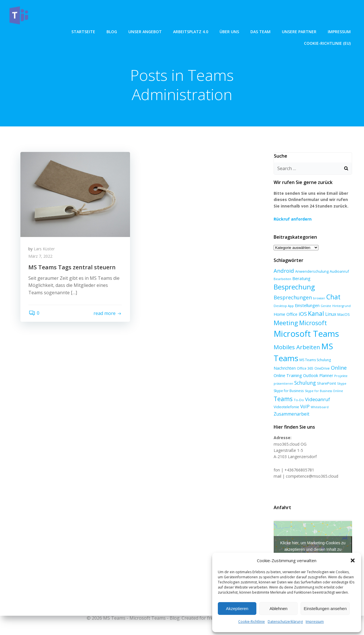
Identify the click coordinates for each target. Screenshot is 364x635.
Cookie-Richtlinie (252, 622)
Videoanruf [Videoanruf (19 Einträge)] (318, 399)
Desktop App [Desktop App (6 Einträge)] (284, 306)
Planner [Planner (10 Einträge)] (326, 375)
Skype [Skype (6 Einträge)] (342, 384)
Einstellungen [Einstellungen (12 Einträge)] (307, 305)
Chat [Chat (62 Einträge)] (333, 297)
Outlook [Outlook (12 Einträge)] (311, 375)
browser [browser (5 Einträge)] (319, 298)
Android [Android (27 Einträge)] (284, 271)
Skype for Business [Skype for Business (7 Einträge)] (289, 391)
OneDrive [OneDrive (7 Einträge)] (322, 369)
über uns (171, 31)
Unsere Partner (241, 31)
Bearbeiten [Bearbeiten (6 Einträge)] (282, 279)
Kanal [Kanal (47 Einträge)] (316, 314)
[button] (353, 560)
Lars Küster (45, 249)
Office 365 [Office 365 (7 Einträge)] (305, 369)
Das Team (202, 31)
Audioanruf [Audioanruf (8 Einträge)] (339, 272)
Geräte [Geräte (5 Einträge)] (326, 306)
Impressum (315, 622)
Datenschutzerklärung (285, 622)
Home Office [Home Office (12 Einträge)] (286, 314)
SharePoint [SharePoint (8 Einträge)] (326, 384)
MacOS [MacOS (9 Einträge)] (344, 315)
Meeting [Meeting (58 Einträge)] (286, 323)
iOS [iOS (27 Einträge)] (303, 314)
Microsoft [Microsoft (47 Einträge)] (313, 323)
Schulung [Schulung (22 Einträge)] (305, 383)
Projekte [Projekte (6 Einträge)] (341, 376)
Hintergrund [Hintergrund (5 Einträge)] (341, 306)
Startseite (25, 31)
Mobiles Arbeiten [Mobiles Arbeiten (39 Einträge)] (297, 347)
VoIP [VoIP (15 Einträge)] (305, 407)
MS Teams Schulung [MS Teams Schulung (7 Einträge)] (315, 360)
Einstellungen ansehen (325, 608)
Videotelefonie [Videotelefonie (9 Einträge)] (286, 407)
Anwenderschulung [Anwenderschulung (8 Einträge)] (312, 272)
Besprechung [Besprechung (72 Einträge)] (294, 287)
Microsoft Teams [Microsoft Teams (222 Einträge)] (306, 334)
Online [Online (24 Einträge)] (339, 368)
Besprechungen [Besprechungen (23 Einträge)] (293, 297)
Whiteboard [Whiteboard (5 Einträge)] (320, 407)
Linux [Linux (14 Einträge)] (331, 315)
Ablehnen (278, 608)
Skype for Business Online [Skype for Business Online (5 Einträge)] (324, 391)
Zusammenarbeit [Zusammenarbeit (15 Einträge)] (291, 414)
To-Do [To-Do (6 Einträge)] (299, 400)
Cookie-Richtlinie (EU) (327, 31)
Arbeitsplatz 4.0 (133, 31)
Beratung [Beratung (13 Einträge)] (301, 278)
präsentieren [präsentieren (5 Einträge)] (283, 384)
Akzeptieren (237, 608)
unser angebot (87, 31)
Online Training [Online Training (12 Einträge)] (288, 375)
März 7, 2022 (41, 257)
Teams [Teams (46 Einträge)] (283, 399)
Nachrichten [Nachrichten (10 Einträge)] (285, 368)
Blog (54, 31)
